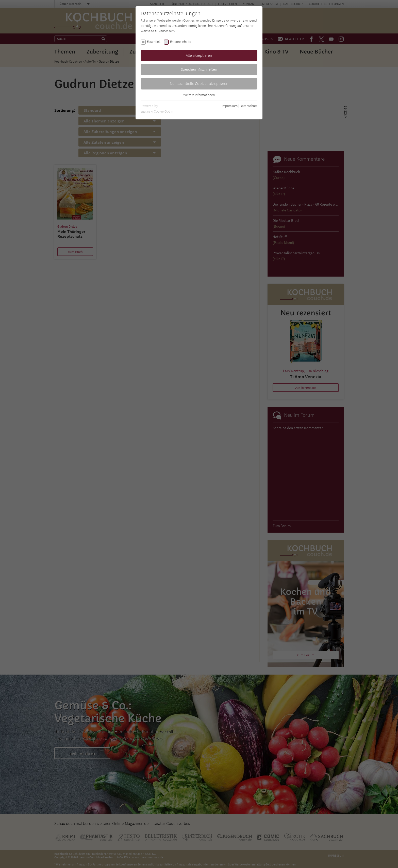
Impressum (230, 106)
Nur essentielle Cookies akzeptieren (199, 83)
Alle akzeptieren (199, 55)
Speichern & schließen (199, 69)
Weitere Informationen (199, 95)
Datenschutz (249, 106)
